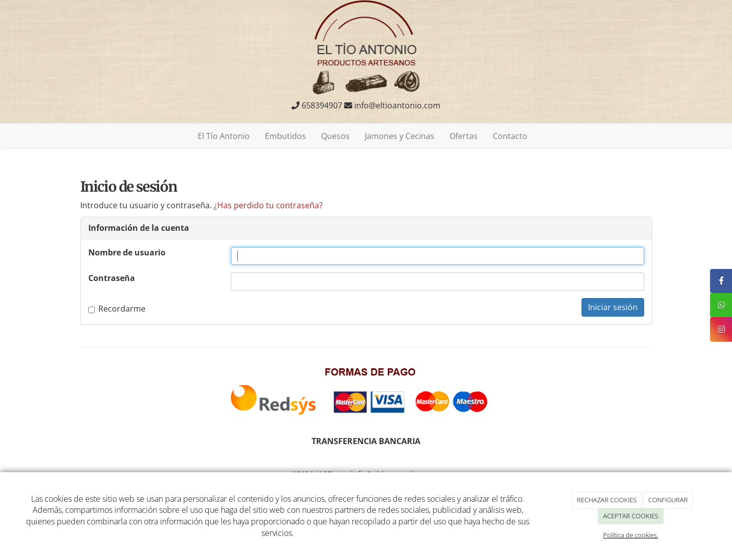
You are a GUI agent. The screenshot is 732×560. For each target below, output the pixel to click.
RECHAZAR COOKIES (607, 500)
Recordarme (117, 309)
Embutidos (285, 136)
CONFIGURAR (668, 500)
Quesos (335, 136)
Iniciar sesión (613, 307)
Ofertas (464, 136)
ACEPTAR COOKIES (631, 516)
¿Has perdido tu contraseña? (268, 205)
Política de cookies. (631, 535)
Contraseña (112, 278)
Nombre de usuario (127, 252)
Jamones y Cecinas (400, 136)
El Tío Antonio (224, 136)
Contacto (510, 136)
